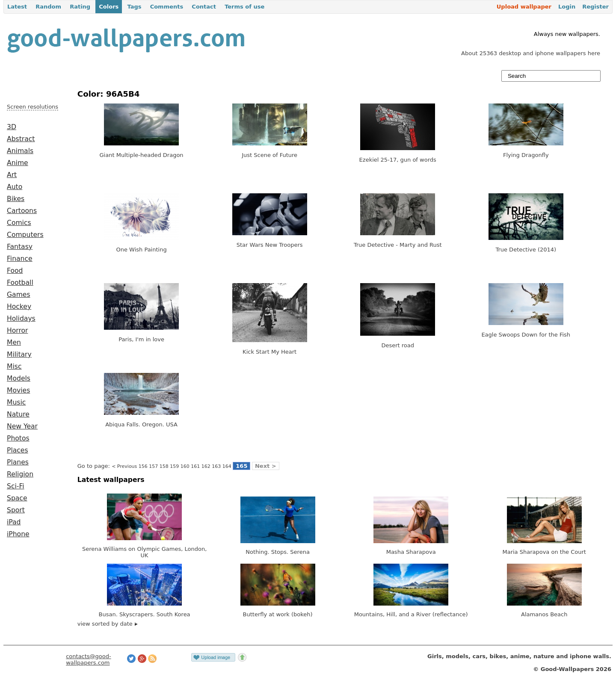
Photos (18, 438)
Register (595, 7)
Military (19, 355)
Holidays (21, 319)
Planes (18, 462)
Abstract (21, 139)
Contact (204, 7)
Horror (17, 331)
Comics (19, 223)
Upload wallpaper (524, 7)
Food (15, 271)
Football (20, 283)
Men (14, 343)
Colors (109, 7)
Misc (14, 367)
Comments (167, 7)
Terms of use (244, 7)
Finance (20, 259)
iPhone (18, 534)
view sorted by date (108, 624)
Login (567, 7)
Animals (20, 151)
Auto (15, 187)
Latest (17, 7)
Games (19, 295)
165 (241, 466)
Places (18, 450)
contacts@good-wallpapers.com (89, 659)
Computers (25, 235)
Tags (134, 7)
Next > (266, 466)
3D (12, 127)
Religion (20, 474)
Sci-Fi (16, 486)
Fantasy (20, 247)
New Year (22, 426)
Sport (16, 510)
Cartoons (22, 211)
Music (16, 402)
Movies (18, 390)
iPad (14, 522)
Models (19, 378)
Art (12, 175)
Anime (18, 163)
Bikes (16, 199)
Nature (18, 414)
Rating (80, 7)
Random (48, 7)
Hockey (19, 307)
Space (17, 498)
